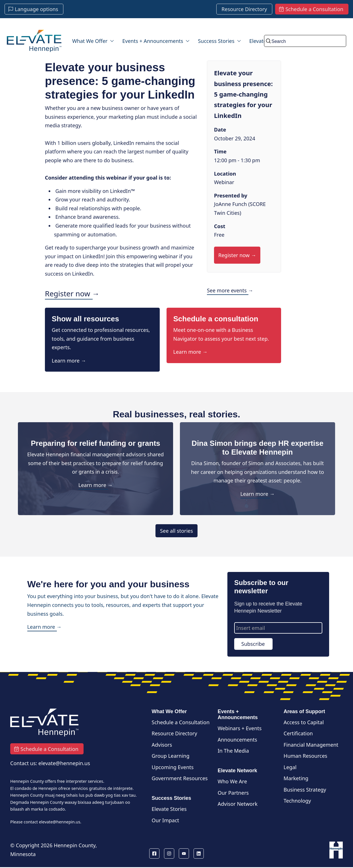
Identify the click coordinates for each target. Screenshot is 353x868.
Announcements (237, 740)
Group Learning (171, 756)
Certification (298, 733)
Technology (297, 801)
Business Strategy (305, 790)
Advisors (162, 745)
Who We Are (232, 781)
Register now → (72, 294)
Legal (290, 767)
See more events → (230, 290)
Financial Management (311, 745)
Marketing (296, 778)
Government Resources (180, 778)
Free (219, 235)
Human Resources (306, 756)
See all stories (176, 531)
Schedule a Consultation (181, 722)
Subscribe (253, 644)
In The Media (233, 751)
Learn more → (69, 361)
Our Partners (233, 793)
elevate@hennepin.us (60, 822)
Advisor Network (238, 804)
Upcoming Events (173, 767)
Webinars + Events (240, 728)
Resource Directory (175, 733)
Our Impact (166, 820)
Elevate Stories (169, 809)
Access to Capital (304, 722)
